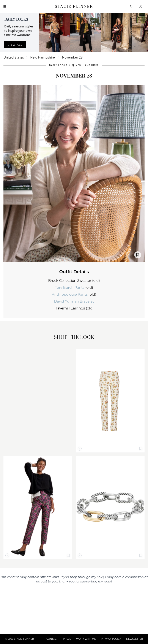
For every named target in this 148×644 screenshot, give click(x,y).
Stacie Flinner (74, 6)
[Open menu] (5, 6)
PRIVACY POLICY (111, 639)
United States (14, 57)
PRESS (67, 639)
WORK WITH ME (86, 639)
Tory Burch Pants (70, 288)
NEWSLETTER (135, 639)
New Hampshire (43, 57)
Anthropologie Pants (70, 294)
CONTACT (52, 639)
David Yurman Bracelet (74, 301)
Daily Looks (58, 65)
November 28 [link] (72, 57)
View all (15, 45)
